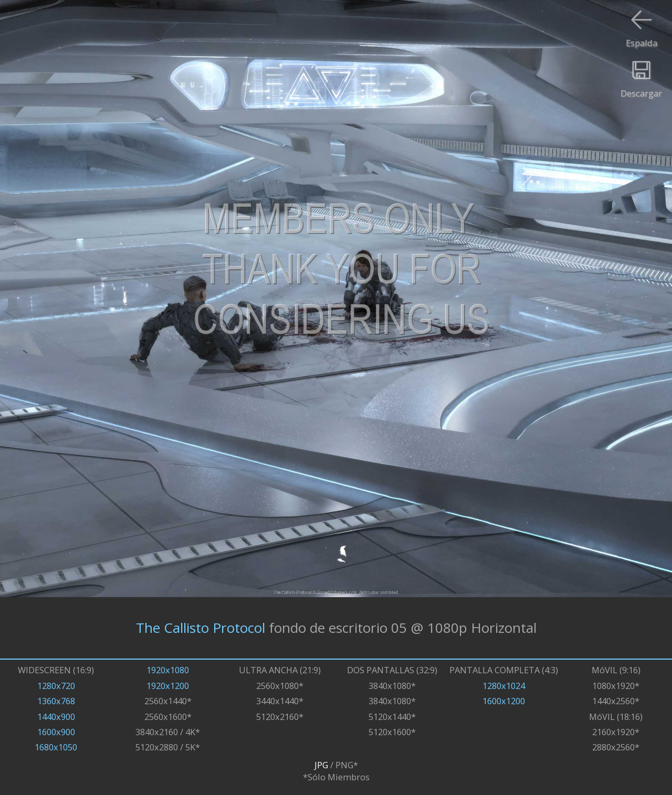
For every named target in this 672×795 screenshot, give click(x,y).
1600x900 (56, 732)
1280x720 (56, 686)
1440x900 (56, 717)
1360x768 (56, 701)
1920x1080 (168, 670)
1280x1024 (504, 686)
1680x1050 (56, 747)
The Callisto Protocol (201, 628)
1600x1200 (504, 701)
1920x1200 (168, 686)
